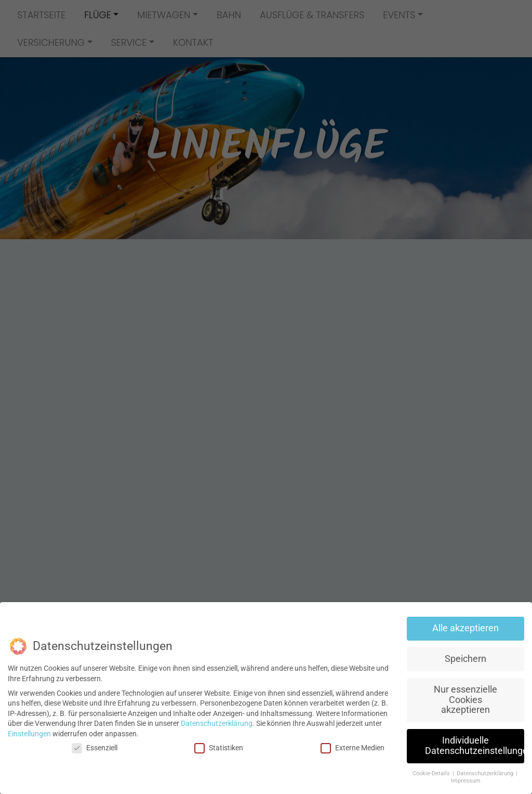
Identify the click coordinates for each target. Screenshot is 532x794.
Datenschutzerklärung (217, 723)
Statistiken (219, 748)
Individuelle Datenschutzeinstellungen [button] (475, 746)
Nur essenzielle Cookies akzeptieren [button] (465, 700)
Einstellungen (29, 734)
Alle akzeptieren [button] (465, 628)
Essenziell (95, 748)
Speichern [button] (465, 659)
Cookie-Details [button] (432, 773)
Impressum (466, 781)
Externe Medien (353, 748)
